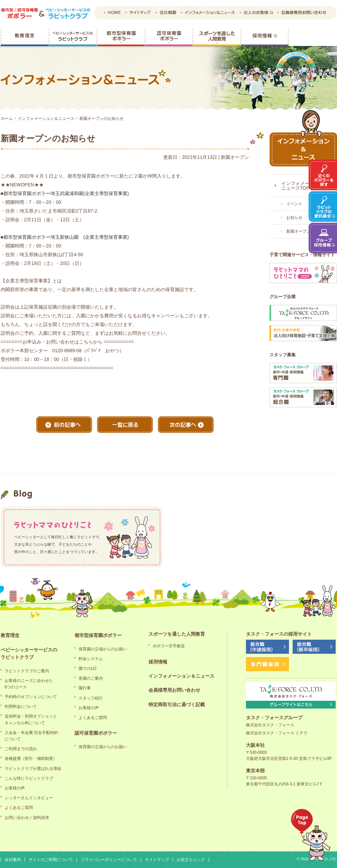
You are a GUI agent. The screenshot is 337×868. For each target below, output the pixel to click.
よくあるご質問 (19, 808)
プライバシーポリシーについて (109, 860)
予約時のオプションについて (31, 697)
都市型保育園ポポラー (121, 37)
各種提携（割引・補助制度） (31, 759)
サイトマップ (157, 860)
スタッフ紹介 (91, 698)
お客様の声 (15, 788)
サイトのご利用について (51, 860)
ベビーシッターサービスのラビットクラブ (73, 37)
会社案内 (13, 860)
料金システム (91, 659)
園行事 (85, 688)
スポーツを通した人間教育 (217, 37)
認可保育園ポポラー (169, 37)
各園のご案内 (91, 678)
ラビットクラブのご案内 (27, 671)
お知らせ (294, 218)
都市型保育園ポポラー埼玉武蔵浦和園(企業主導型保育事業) (66, 193)
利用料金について (21, 706)
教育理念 (25, 37)
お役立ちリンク (191, 860)
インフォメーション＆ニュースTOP (305, 186)
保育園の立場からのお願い (103, 649)
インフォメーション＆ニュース (46, 119)
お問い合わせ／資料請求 (27, 818)
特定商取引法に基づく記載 (177, 704)
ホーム (7, 119)
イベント (294, 204)
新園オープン (298, 231)
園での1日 (88, 669)
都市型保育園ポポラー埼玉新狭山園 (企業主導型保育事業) (66, 237)
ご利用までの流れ (21, 749)
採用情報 (265, 37)
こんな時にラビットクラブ (29, 778)
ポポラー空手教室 (169, 646)
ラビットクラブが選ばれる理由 (33, 769)
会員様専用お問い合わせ (174, 690)
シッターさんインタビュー (29, 798)
